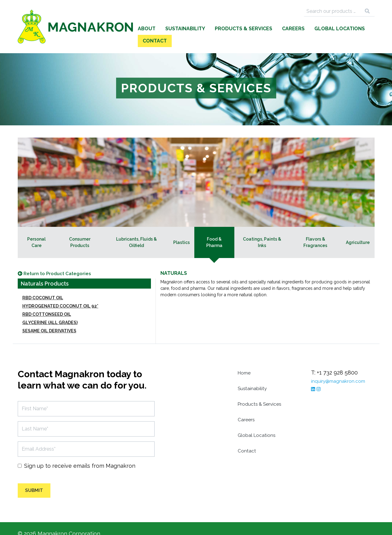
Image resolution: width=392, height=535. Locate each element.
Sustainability (151, 29)
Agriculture (358, 230)
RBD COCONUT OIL (43, 287)
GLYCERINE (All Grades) (50, 312)
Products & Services (210, 29)
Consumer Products (80, 230)
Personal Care (36, 230)
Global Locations (306, 29)
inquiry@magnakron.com (343, 370)
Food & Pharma (214, 230)
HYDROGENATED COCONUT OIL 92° (60, 295)
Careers (259, 29)
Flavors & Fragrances (315, 230)
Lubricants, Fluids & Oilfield (136, 230)
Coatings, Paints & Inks (262, 230)
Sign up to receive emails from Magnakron (80, 455)
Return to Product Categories (61, 262)
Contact (358, 29)
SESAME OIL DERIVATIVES (49, 320)
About (113, 29)
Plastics (181, 230)
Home (246, 362)
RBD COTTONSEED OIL (47, 303)
